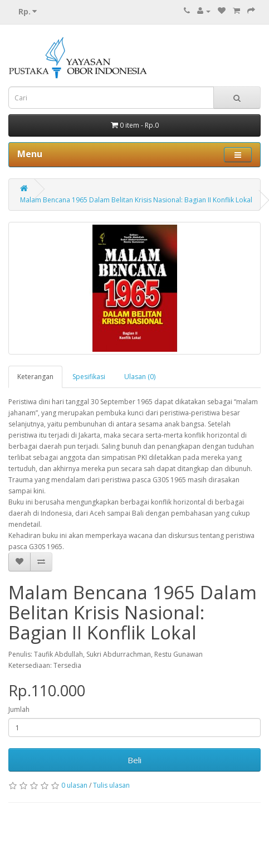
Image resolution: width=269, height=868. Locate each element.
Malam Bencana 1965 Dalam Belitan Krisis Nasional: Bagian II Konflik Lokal (136, 200)
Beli (134, 760)
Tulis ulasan (111, 785)
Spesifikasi (89, 377)
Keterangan (35, 377)
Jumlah (19, 709)
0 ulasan (74, 785)
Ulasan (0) (140, 377)
